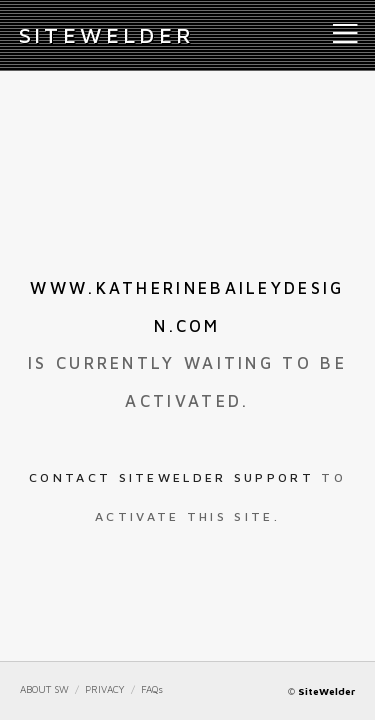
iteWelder (107, 35)
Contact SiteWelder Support (171, 477)
